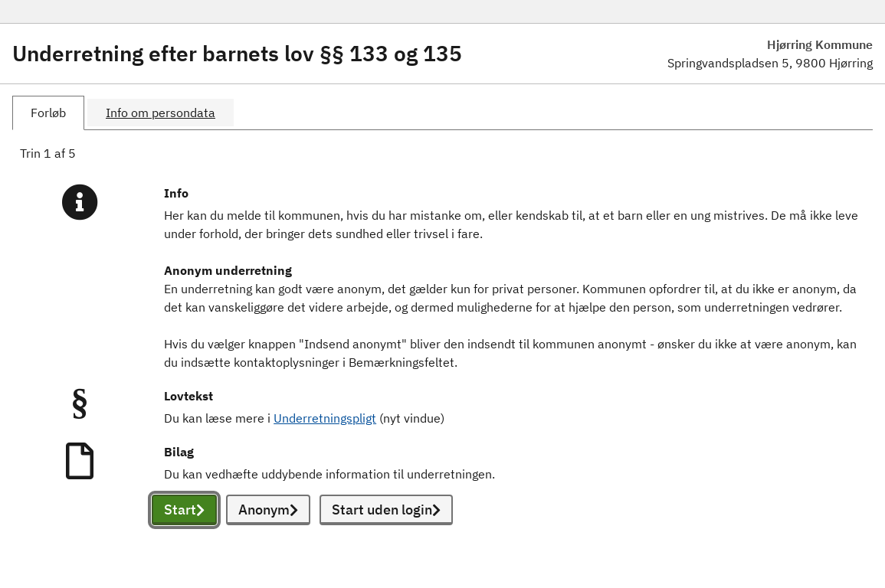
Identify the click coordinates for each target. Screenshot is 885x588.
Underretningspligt (325, 418)
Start (184, 510)
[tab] (48, 113)
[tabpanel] (442, 353)
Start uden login (386, 510)
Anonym (268, 510)
